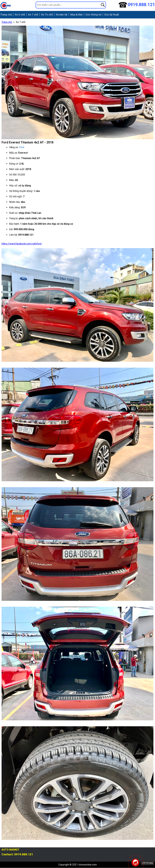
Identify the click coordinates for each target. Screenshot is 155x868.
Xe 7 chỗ (32, 15)
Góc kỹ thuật (110, 15)
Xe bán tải (61, 15)
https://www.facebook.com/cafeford (22, 244)
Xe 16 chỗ (46, 15)
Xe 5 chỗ (19, 15)
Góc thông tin (92, 15)
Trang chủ (6, 15)
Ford (22, 148)
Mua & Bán (75, 15)
